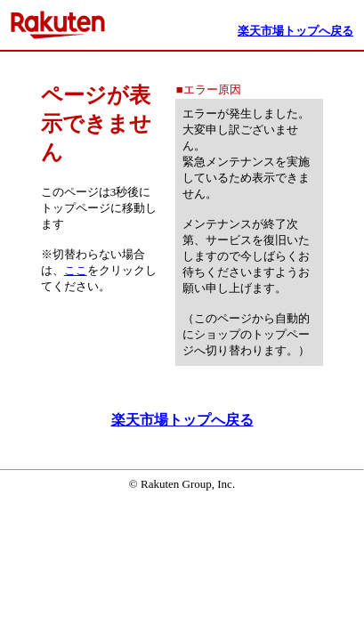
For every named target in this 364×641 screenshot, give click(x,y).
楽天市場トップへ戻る (182, 420)
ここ (76, 270)
